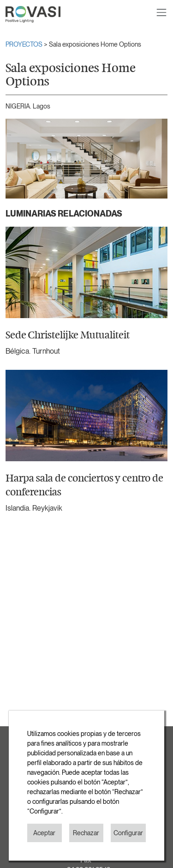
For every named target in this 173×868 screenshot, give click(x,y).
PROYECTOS (25, 44)
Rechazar (86, 833)
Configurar (128, 833)
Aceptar (44, 833)
